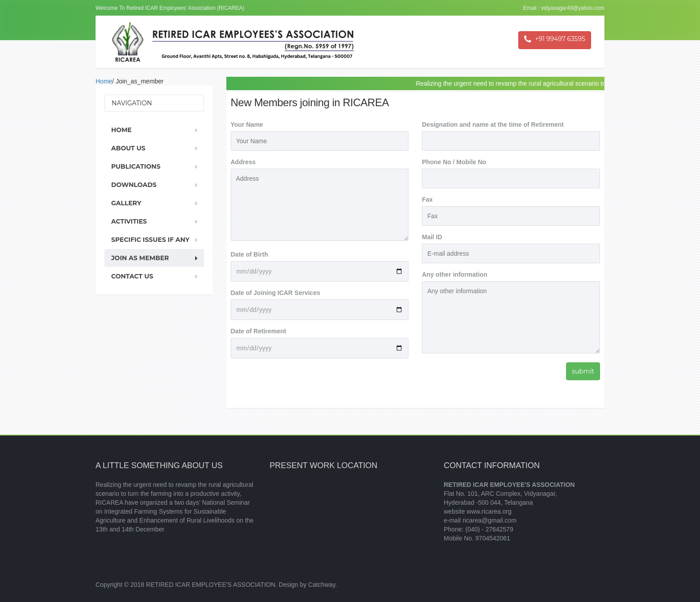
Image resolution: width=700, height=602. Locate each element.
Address (243, 162)
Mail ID (432, 237)
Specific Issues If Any (150, 240)
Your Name (247, 125)
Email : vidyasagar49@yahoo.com (564, 8)
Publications (136, 166)
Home (104, 81)
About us (128, 148)
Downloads (134, 185)
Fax (427, 199)
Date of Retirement (258, 331)
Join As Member (140, 258)
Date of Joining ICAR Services (276, 293)
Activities (129, 221)
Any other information (454, 274)
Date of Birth (250, 254)
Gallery (126, 203)
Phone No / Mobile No (454, 162)
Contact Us (132, 276)
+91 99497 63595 (555, 39)
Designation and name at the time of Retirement (493, 125)
